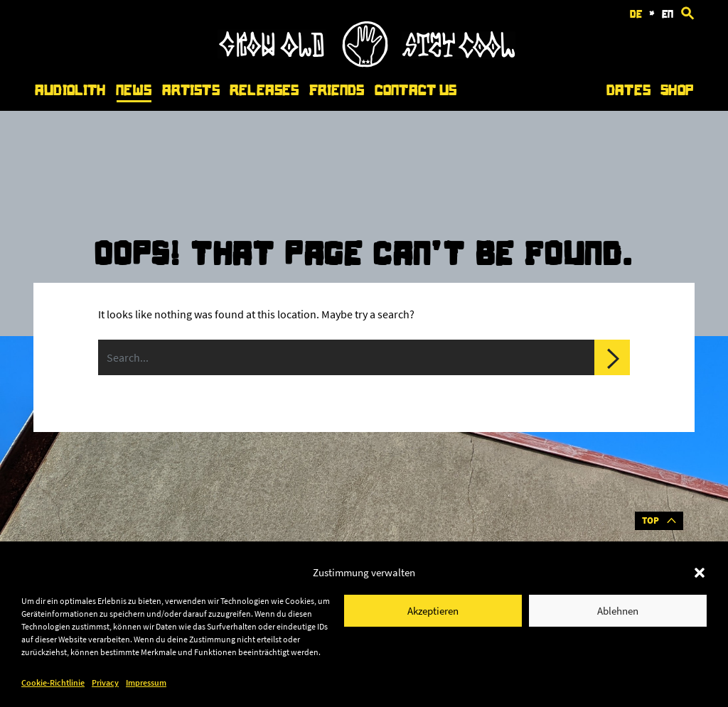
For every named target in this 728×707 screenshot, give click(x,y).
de (636, 14)
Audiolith (70, 90)
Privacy (105, 682)
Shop (677, 90)
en (668, 14)
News (134, 90)
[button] (700, 573)
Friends (337, 90)
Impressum (146, 682)
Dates (628, 90)
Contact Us (416, 90)
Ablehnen (618, 611)
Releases (264, 90)
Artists (191, 90)
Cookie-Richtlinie (53, 682)
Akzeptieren (433, 611)
